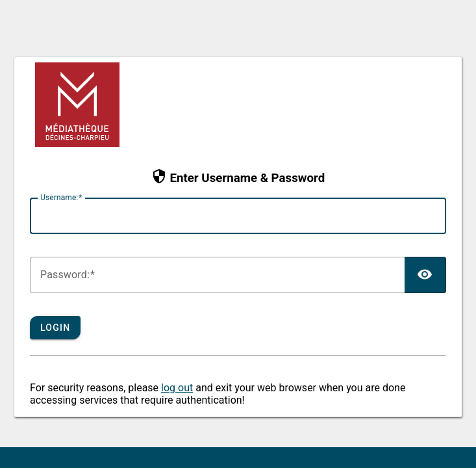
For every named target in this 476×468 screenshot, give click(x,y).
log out (177, 388)
